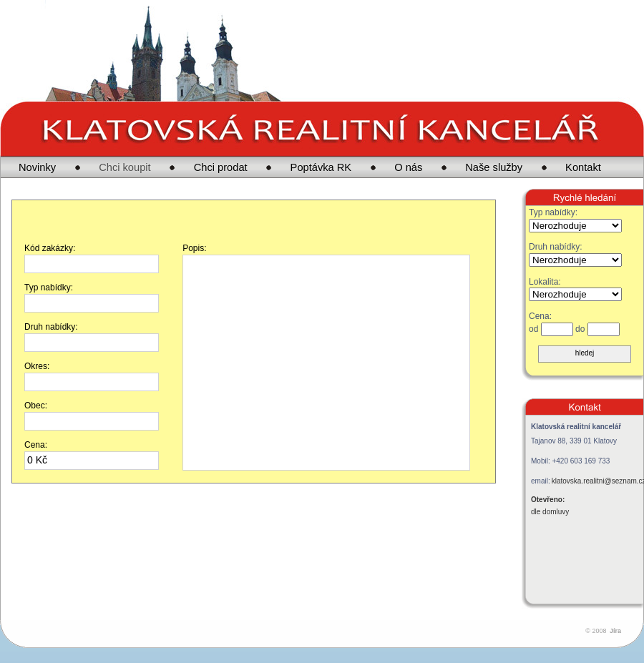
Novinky (37, 167)
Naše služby (494, 167)
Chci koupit (125, 167)
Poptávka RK (321, 167)
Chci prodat (221, 167)
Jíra (615, 631)
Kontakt (583, 167)
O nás (408, 167)
